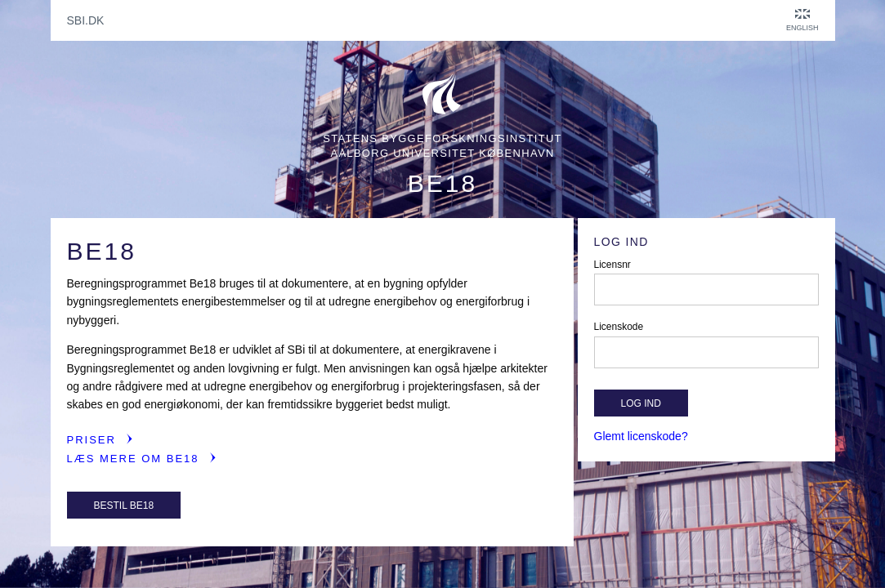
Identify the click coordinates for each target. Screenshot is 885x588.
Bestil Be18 (124, 506)
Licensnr (612, 265)
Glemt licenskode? (641, 436)
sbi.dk (86, 20)
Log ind (641, 403)
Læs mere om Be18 (133, 459)
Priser (92, 440)
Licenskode (619, 327)
